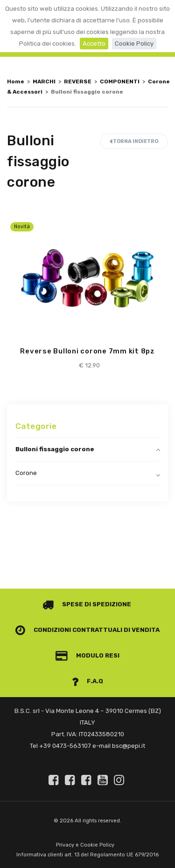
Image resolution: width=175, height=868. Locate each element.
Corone (26, 473)
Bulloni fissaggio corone (55, 449)
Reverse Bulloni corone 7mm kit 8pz (87, 351)
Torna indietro (134, 141)
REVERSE (78, 81)
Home (16, 81)
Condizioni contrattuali (69, 630)
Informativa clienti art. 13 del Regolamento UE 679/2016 (87, 855)
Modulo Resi (88, 655)
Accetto (94, 44)
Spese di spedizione (87, 604)
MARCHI (44, 81)
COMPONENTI (120, 81)
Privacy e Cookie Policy (85, 845)
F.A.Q (88, 681)
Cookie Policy (134, 44)
